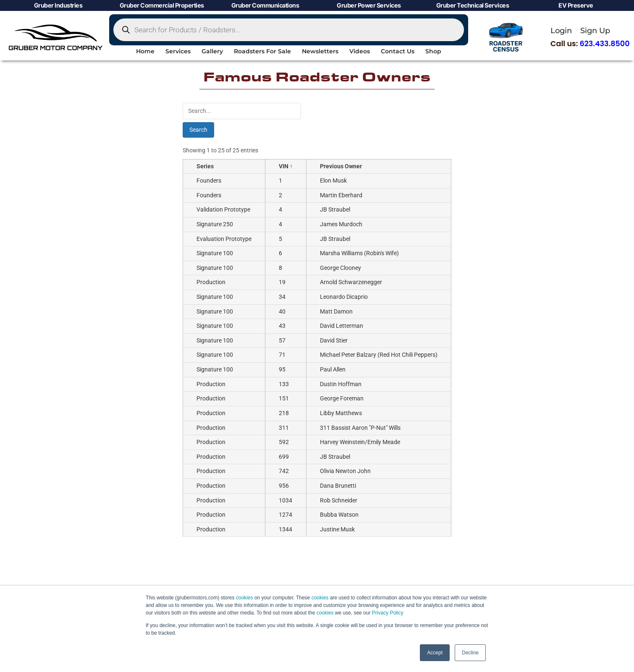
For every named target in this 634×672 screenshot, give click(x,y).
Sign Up (595, 30)
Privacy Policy (388, 613)
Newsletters (320, 51)
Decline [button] (470, 653)
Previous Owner (341, 163)
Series (205, 163)
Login (561, 30)
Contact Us (398, 51)
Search (198, 127)
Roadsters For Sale (262, 51)
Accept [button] (435, 653)
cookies (245, 598)
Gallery (212, 51)
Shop (433, 51)
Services (178, 51)
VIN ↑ (286, 163)
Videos (360, 51)
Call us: (590, 44)
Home (145, 51)
